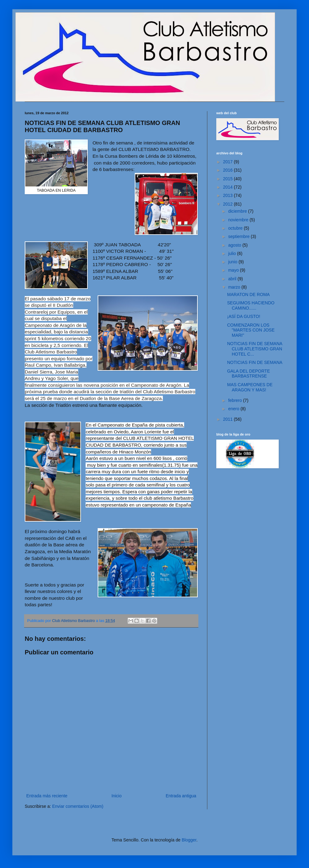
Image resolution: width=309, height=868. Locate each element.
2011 (229, 419)
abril (233, 279)
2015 (229, 179)
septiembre (239, 236)
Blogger (189, 840)
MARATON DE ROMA (248, 294)
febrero (235, 400)
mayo (234, 270)
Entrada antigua (181, 796)
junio (233, 262)
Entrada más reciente (47, 796)
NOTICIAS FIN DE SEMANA (255, 362)
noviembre (239, 220)
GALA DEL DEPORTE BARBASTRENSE (249, 374)
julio (233, 253)
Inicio (117, 796)
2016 (229, 170)
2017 (229, 162)
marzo (235, 287)
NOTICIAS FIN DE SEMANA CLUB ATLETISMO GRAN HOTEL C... (255, 349)
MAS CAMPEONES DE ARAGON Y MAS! (250, 387)
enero (234, 409)
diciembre (238, 211)
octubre (236, 228)
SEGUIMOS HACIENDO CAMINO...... (251, 305)
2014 (229, 187)
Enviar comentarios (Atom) (78, 806)
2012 (229, 204)
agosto (235, 245)
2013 (229, 195)
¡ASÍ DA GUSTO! (244, 316)
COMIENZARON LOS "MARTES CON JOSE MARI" (251, 330)
